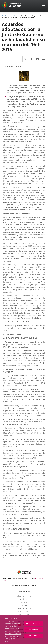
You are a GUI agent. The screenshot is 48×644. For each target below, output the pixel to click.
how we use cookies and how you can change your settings (13, 637)
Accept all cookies (33, 623)
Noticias (17, 16)
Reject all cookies (33, 630)
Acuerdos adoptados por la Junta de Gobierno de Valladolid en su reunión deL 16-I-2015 (23, 17)
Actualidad (9, 16)
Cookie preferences (33, 636)
